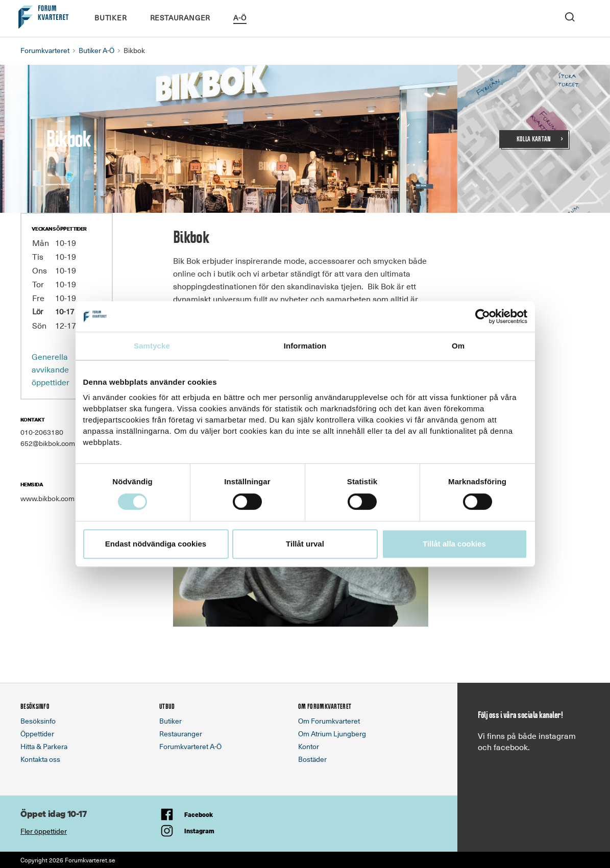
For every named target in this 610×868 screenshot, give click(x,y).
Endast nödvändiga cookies (156, 544)
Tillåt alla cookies (454, 544)
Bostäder (312, 759)
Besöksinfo (38, 721)
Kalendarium (276, 17)
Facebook (199, 815)
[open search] (570, 16)
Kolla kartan (534, 139)
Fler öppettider (44, 831)
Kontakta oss (40, 759)
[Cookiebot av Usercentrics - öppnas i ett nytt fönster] (483, 316)
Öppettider (37, 734)
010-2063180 (42, 432)
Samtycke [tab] (152, 346)
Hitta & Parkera (44, 746)
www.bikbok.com (47, 498)
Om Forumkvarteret (329, 721)
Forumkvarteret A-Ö (190, 746)
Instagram (199, 831)
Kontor (309, 746)
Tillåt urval (305, 544)
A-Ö (240, 18)
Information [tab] (305, 346)
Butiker (111, 18)
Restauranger (180, 18)
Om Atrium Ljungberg (332, 734)
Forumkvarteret (45, 50)
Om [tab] (458, 346)
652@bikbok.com (48, 443)
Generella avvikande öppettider (51, 369)
